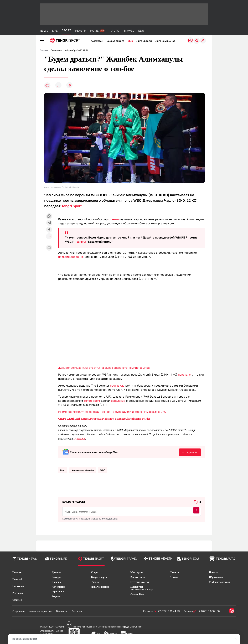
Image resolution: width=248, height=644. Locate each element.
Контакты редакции (40, 611)
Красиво (56, 572)
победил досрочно (71, 257)
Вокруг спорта (115, 41)
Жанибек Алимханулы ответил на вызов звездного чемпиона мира (104, 368)
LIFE (55, 31)
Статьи (174, 577)
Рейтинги (18, 593)
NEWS (44, 31)
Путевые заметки (140, 582)
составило (117, 386)
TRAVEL (129, 31)
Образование (216, 577)
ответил (114, 219)
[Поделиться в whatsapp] (49, 216)
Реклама (77, 611)
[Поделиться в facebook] (49, 230)
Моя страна (137, 572)
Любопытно (58, 587)
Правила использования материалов (91, 627)
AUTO (115, 31)
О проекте (19, 611)
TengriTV (17, 600)
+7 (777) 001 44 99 (168, 611)
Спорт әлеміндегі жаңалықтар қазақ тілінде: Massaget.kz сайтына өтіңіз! (104, 419)
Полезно (56, 582)
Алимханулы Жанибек (83, 470)
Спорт (95, 572)
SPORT (67, 30)
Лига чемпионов (165, 41)
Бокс (63, 470)
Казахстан (97, 41)
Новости (17, 572)
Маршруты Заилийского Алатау (141, 588)
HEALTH (81, 31)
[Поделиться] (69, 85)
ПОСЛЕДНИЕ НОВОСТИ (25, 639)
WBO (103, 470)
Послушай (18, 586)
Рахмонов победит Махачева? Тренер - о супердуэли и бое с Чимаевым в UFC (112, 412)
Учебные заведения (220, 582)
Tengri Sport (71, 206)
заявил (81, 242)
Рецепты (56, 596)
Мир (130, 41)
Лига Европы (144, 41)
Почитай (17, 579)
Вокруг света (138, 577)
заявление (118, 401)
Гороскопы (58, 592)
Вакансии (62, 611)
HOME (94, 31)
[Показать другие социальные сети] (49, 237)
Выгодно (56, 577)
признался (185, 375)
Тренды (95, 582)
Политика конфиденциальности (126, 627)
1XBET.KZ (79, 439)
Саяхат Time (137, 594)
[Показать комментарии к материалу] (49, 248)
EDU (141, 31)
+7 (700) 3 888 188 (208, 611)
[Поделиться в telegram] (49, 223)
